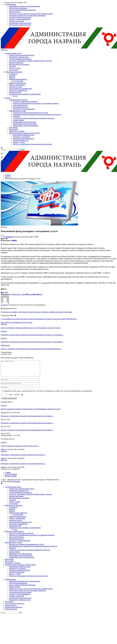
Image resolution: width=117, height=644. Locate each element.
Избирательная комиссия (14, 486)
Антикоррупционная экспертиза (20, 573)
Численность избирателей (18, 505)
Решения (12, 490)
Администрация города (13, 31)
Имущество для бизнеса (17, 549)
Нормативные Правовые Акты (20, 547)
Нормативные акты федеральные (21, 534)
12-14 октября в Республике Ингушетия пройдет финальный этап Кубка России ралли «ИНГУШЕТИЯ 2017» (39, 297)
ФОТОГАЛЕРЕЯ (11, 455)
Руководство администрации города (22, 33)
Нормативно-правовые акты (19, 35)
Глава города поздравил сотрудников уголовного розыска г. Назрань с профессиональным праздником (36, 290)
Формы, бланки (14, 568)
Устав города (14, 48)
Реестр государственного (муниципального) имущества (28, 557)
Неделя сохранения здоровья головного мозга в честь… (20, 427)
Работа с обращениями (17, 499)
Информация (5, 323)
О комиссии (13, 488)
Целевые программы (16, 40)
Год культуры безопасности (14, 584)
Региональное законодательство (20, 579)
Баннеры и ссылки (15, 501)
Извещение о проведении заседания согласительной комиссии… (23, 436)
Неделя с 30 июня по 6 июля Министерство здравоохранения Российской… (27, 411)
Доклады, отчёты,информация (20, 575)
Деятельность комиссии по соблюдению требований (27, 571)
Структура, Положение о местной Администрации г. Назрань (30, 38)
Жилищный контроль (17, 520)
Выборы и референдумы (18, 497)
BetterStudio (16, 462)
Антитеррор (9, 582)
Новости (4, 205)
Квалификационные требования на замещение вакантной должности (33, 527)
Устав (15, 510)
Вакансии (12, 529)
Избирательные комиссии (18, 494)
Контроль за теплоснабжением (20, 521)
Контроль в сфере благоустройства (21, 514)
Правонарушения (11, 590)
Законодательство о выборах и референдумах (25, 508)
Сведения (12, 44)
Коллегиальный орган (17, 553)
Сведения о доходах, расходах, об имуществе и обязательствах (31, 569)
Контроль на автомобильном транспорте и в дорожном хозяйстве (32, 516)
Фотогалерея (9, 542)
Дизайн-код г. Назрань (13, 544)
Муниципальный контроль (14, 512)
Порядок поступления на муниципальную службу (26, 525)
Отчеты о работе (15, 46)
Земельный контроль (16, 518)
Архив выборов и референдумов (20, 503)
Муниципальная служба (13, 523)
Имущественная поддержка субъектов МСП (20, 546)
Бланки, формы (14, 533)
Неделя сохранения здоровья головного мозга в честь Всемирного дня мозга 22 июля (31, 390)
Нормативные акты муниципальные (22, 538)
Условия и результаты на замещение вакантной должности (30, 531)
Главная (8, 453)
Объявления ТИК (15, 507)
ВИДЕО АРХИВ (11, 457)
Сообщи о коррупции (17, 577)
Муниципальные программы (19, 42)
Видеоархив (9, 540)
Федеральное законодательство (20, 581)
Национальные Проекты (13, 588)
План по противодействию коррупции (22, 566)
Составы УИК (18, 495)
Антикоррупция (10, 560)
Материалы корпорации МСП (19, 551)
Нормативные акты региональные (21, 536)
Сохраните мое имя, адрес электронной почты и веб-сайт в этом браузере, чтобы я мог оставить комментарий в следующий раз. (48, 372)
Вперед (9, 330)
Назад (4, 330)
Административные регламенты (20, 37)
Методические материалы (18, 564)
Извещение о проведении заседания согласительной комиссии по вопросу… (27, 397)
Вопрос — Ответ (15, 555)
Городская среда (11, 586)
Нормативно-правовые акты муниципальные (25, 562)
